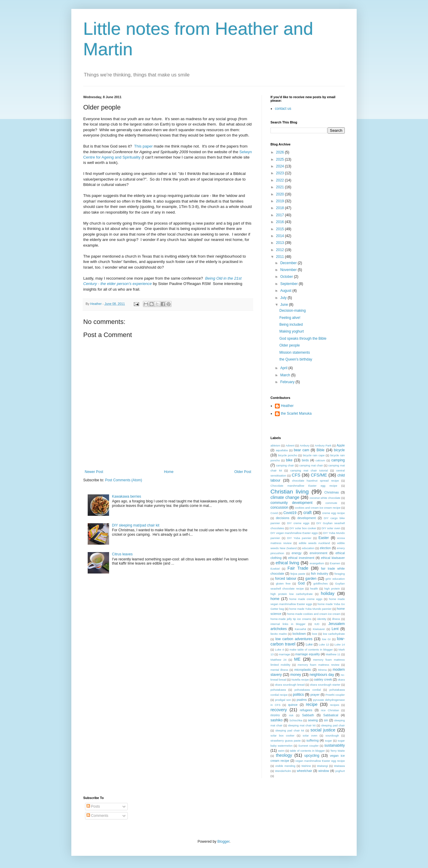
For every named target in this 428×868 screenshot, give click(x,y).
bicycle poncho (288, 455)
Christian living (290, 492)
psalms (302, 700)
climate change (285, 497)
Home (169, 472)
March (286, 375)
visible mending (285, 766)
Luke (309, 644)
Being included (291, 325)
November (289, 270)
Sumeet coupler (309, 746)
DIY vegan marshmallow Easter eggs (294, 533)
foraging (340, 574)
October (287, 277)
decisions (283, 518)
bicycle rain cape (314, 455)
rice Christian (330, 710)
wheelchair (304, 771)
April (284, 368)
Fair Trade (298, 568)
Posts (93, 806)
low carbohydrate (334, 634)
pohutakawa (278, 690)
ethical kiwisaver (333, 558)
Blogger (223, 842)
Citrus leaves (122, 554)
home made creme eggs (306, 599)
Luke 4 (279, 650)
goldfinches (321, 583)
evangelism (317, 563)
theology (284, 755)
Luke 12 (324, 644)
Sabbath (308, 715)
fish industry (320, 574)
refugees (306, 710)
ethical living (287, 563)
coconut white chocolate (325, 498)
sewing (313, 720)
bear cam (302, 450)
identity (322, 619)
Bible (321, 450)
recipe (312, 704)
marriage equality (307, 654)
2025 (281, 159)
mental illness (279, 670)
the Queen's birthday (296, 359)
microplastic (303, 670)
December (289, 263)
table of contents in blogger (307, 751)
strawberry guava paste (286, 741)
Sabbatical (331, 715)
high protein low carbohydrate (292, 594)
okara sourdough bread (290, 685)
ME (298, 659)
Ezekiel (275, 569)
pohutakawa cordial (308, 690)
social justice (323, 730)
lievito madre (279, 634)
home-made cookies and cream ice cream (314, 614)
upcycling (312, 756)
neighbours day (322, 675)
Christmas (332, 492)
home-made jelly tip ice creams (291, 619)
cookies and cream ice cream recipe (318, 508)
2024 (281, 166)
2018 (281, 208)
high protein (332, 589)
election (325, 548)
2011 (281, 257)
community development (291, 503)
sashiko (277, 720)
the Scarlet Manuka (296, 413)
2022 (281, 180)
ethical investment (301, 558)
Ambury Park (323, 445)
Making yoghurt (292, 331)
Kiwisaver (319, 629)
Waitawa (339, 766)
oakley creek (323, 679)
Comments (97, 816)
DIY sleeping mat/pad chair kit (136, 525)
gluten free (283, 583)
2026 (281, 152)
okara (341, 680)
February (288, 382)
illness (336, 619)
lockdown (299, 634)
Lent (335, 629)
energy (296, 553)
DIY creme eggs (298, 523)
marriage (284, 654)
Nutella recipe (300, 680)
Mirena (322, 670)
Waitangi (322, 766)
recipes (335, 705)
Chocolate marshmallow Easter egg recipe (304, 486)
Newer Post (94, 472)
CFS (296, 475)
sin (326, 720)
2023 (281, 173)
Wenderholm (283, 771)
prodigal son (283, 700)
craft (308, 513)
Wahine (306, 766)
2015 (281, 229)
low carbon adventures (294, 639)
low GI (326, 639)
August (286, 291)
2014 (281, 236)
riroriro (275, 715)
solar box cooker (283, 735)
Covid (274, 513)
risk (291, 715)
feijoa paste (298, 574)
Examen (335, 563)
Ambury (305, 445)
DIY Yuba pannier (299, 538)
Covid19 (290, 513)
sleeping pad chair (333, 725)
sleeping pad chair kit (290, 730)
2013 (281, 243)
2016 (281, 222)
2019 (281, 201)
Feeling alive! (290, 318)
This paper (143, 146)
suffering (313, 740)
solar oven (310, 735)
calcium (321, 460)
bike (289, 460)
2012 (281, 250)
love (315, 634)
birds (305, 460)
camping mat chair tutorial (309, 470)
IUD (317, 624)
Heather (287, 406)
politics (298, 695)
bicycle (339, 450)
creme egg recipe (333, 513)
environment (318, 553)
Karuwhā (300, 629)
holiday (328, 593)
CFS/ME (319, 475)
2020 (281, 194)
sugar (328, 741)
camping (338, 460)
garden (311, 579)
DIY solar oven (331, 528)
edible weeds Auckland (314, 543)
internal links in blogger (288, 624)
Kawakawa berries (127, 496)
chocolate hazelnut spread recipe (316, 481)
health (314, 589)
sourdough (332, 735)
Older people (290, 345)
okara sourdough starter (325, 685)
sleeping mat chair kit (302, 725)
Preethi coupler (335, 695)
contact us (283, 109)
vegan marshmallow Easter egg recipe (320, 761)
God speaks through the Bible (303, 339)
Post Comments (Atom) (123, 480)
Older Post (243, 472)
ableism (275, 445)
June (285, 305)
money (296, 675)
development (306, 518)
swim (281, 751)
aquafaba (282, 450)
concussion (279, 507)
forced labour (286, 579)
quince (293, 705)
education (308, 548)
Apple (341, 445)
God (301, 583)
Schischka (296, 720)
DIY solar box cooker (303, 528)
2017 (281, 215)
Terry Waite (337, 751)
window (324, 771)
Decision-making (293, 311)
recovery (279, 710)
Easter (324, 538)
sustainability (335, 745)
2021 (281, 187)
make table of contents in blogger (311, 650)
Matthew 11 (333, 654)
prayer (315, 695)
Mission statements (295, 352)
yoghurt (340, 771)
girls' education (335, 579)
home (275, 599)
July (284, 298)
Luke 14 (340, 644)
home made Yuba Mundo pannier (310, 609)
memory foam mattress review (319, 665)
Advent (290, 445)
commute (331, 503)
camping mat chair (311, 465)
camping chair (285, 465)
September (289, 284)
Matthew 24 (278, 660)
